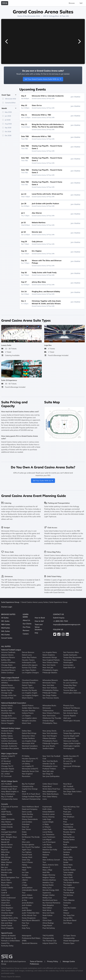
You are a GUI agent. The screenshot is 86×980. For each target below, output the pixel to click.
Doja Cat (25, 827)
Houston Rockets (28, 710)
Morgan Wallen (49, 895)
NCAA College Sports (9, 781)
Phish (65, 819)
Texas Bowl (68, 794)
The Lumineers (69, 887)
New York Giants (49, 665)
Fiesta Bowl (47, 786)
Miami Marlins (27, 698)
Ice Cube (25, 872)
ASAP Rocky (6, 812)
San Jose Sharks (49, 746)
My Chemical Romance (51, 903)
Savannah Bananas (30, 943)
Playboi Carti (68, 824)
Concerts (5, 804)
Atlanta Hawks (7, 705)
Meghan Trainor (49, 877)
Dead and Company (30, 809)
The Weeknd (68, 890)
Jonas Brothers (28, 903)
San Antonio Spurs (71, 713)
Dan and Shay (7, 923)
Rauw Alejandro (70, 829)
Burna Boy (5, 885)
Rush (65, 845)
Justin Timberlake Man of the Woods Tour (31, 914)
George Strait (27, 857)
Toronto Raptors (70, 715)
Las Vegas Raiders (29, 670)
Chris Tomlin (6, 910)
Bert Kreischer (7, 847)
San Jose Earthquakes (51, 776)
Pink (65, 822)
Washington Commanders (68, 664)
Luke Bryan (47, 845)
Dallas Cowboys (8, 673)
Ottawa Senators (49, 738)
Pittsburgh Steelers (50, 673)
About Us (26, 620)
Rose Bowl (67, 784)
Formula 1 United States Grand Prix (11, 942)
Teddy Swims (68, 880)
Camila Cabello (7, 887)
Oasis (45, 918)
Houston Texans (28, 660)
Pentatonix (68, 814)
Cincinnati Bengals (9, 667)
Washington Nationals (72, 693)
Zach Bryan (68, 923)
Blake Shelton (7, 862)
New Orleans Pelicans (51, 713)
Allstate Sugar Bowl (9, 789)
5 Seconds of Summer (10, 807)
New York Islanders (50, 733)
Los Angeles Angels (30, 693)
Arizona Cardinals (8, 652)
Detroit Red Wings (29, 733)
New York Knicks (49, 715)
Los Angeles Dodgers (30, 695)
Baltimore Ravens (8, 657)
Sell (81, 3)
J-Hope (25, 885)
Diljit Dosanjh (27, 817)
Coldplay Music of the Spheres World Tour (10, 919)
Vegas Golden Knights (72, 743)
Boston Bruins (7, 733)
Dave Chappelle (7, 928)
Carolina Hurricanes (9, 741)
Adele (3, 817)
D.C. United (5, 774)
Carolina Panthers (8, 662)
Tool (65, 898)
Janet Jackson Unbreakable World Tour (30, 890)
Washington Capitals (71, 746)
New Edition (47, 908)
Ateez (3, 829)
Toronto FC (68, 764)
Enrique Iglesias (28, 845)
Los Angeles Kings (29, 741)
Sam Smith (67, 850)
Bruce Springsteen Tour (10, 877)
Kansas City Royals (29, 690)
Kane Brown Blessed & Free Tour (31, 922)
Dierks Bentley (27, 814)
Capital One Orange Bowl (30, 790)
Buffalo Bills (6, 660)
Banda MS (5, 842)
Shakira (66, 855)
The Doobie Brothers (71, 882)
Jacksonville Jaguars (30, 665)
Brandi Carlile (6, 870)
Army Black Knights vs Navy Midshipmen (10, 793)
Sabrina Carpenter (70, 847)
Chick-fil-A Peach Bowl (31, 794)
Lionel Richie (47, 832)
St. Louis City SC (70, 761)
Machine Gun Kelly (50, 850)
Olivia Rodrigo (48, 923)
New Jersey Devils (49, 731)
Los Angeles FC (28, 766)
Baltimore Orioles (8, 688)
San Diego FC (48, 774)
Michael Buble (48, 885)
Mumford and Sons (50, 900)
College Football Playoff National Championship (31, 798)
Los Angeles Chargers (30, 673)
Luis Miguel (47, 839)
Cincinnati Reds (7, 698)
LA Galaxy (26, 764)
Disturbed (26, 824)
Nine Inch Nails (48, 913)
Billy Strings (6, 857)
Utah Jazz (67, 718)
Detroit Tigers (27, 685)
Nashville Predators (30, 748)
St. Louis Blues (69, 731)
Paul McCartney (49, 928)
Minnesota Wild (34, 16)
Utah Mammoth (69, 738)
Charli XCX (5, 903)
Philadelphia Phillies (51, 690)
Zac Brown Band (70, 920)
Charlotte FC (6, 764)
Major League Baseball (10, 678)
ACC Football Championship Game (9, 785)
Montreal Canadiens (30, 746)
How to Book (40, 618)
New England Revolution (27, 775)
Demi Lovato (27, 812)
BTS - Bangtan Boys (9, 837)
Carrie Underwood (8, 898)
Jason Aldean (27, 895)
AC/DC (4, 809)
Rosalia (66, 842)
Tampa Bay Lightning (72, 733)
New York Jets (48, 667)
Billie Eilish (5, 852)
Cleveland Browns (8, 670)
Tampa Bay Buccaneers (72, 657)
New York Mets (48, 685)
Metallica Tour (48, 882)
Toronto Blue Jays (70, 690)
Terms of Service (36, 961)
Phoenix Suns (69, 705)
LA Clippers (26, 715)
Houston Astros (28, 688)
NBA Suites (6, 624)
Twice (66, 905)
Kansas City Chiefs (29, 667)
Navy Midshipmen (50, 791)
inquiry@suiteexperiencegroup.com (67, 624)
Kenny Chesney (49, 817)
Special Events (7, 933)
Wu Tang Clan (69, 915)
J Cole (24, 882)
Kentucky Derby (7, 946)
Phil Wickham (69, 817)
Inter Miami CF (28, 761)
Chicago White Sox (9, 695)
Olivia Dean (47, 920)
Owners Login (7, 607)
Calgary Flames (7, 738)
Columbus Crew (7, 771)
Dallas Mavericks (8, 721)
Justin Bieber (27, 910)
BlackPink (5, 860)
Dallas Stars (27, 731)
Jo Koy (24, 900)
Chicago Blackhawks (9, 743)
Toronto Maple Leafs (71, 736)
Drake (24, 832)
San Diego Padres (49, 695)
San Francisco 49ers (71, 652)
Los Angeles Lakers (29, 718)
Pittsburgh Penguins (50, 743)
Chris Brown (6, 905)
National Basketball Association (14, 703)
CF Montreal (6, 761)
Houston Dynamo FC (30, 759)
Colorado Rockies (29, 683)
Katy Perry (26, 928)
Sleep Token (68, 860)
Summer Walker (69, 870)
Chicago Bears (7, 665)
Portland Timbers (49, 769)
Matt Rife (46, 872)
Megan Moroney (49, 875)
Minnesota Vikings (50, 657)
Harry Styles (27, 867)
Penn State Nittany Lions (50, 798)
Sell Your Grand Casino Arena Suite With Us (43, 79)
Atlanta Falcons (7, 655)
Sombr (66, 862)
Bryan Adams (6, 882)
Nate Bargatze (48, 905)
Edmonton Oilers (28, 736)
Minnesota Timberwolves (48, 709)
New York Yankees (50, 688)
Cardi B (4, 892)
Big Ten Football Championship (28, 785)
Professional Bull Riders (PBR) (31, 939)
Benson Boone (7, 845)
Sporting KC (68, 759)
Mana (45, 857)
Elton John (26, 842)
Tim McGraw (68, 895)
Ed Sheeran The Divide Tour (31, 838)
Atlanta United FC (8, 756)
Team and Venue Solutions (39, 627)
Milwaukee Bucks (49, 705)
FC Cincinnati (6, 776)
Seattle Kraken (48, 748)
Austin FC (5, 759)
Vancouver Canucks (71, 741)
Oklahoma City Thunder (52, 718)
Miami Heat (26, 723)
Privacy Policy (53, 961)
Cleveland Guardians (30, 680)
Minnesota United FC (30, 769)
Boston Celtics (7, 708)
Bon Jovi (4, 867)
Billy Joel (5, 855)
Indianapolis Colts (29, 662)
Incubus (25, 875)
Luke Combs (47, 847)
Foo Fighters (27, 852)
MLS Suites (5, 635)
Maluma (46, 855)
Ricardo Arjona (69, 832)
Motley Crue (47, 898)
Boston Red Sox (7, 690)
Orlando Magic (48, 721)
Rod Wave (67, 834)
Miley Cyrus (47, 887)
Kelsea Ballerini (49, 812)
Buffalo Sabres (7, 736)
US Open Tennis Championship (69, 937)
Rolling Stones (69, 837)
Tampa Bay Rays (70, 685)
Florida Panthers (28, 738)
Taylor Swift (68, 877)
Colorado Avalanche (9, 746)
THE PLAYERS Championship (48, 937)
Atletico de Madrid (8, 936)
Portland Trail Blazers (72, 708)
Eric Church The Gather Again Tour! (31, 848)
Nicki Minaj (47, 910)
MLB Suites (6, 628)
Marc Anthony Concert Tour (51, 861)
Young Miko (68, 918)
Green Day (26, 860)
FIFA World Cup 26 (9, 938)
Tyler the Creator (70, 908)
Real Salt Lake (48, 771)
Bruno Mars (6, 880)
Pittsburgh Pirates (49, 693)
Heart (24, 870)
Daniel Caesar (7, 925)
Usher (66, 910)
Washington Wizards (72, 721)
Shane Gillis (68, 857)
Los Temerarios (48, 834)
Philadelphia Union (50, 766)
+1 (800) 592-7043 (60, 621)
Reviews (26, 630)
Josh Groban (27, 905)
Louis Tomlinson (49, 837)
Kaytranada (47, 807)
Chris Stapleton (7, 908)
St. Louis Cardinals (70, 683)
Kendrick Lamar (49, 814)
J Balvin (25, 880)
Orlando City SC (49, 764)
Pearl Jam (67, 812)
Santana (67, 852)
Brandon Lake (7, 872)
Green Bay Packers (29, 657)
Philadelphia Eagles (50, 670)
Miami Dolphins (49, 655)
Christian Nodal (7, 913)
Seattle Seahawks (70, 655)
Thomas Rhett (69, 892)
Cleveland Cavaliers (9, 718)
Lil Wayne (46, 827)
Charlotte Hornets (8, 713)
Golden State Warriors (31, 708)
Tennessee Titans (70, 660)
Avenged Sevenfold (9, 832)
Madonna (46, 852)
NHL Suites (5, 631)
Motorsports (27, 936)
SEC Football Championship (69, 788)
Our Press (26, 627)
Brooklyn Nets (7, 710)
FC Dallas (26, 756)
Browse (72, 3)
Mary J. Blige (47, 870)
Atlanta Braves (7, 685)
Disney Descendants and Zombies (30, 821)
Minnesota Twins (49, 683)
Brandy (4, 875)
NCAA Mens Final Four (51, 789)
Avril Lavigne (6, 834)
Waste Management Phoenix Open (71, 942)
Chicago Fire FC (7, 766)
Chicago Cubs (7, 693)
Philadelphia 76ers (50, 723)
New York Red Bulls (50, 761)
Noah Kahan (47, 915)
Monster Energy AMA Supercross (51, 891)
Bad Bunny (6, 839)
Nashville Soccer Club (30, 771)
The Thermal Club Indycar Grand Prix (50, 942)
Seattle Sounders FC (71, 756)
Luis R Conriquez (49, 842)
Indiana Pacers (28, 713)
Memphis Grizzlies (29, 721)
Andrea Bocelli (7, 824)
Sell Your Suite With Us (43, 481)
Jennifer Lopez (27, 898)
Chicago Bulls (7, 715)
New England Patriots (51, 660)
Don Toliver (26, 829)
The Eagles (68, 885)
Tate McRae (68, 875)
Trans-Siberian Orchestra (69, 901)
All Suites (5, 618)
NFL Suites (5, 621)
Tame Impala (68, 872)
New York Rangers (50, 736)
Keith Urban (47, 809)
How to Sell (39, 621)
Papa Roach (47, 925)
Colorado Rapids (8, 769)
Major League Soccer (9, 753)
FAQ (36, 633)
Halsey (25, 865)
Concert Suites (7, 638)
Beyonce (5, 850)
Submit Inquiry (59, 618)
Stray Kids (67, 867)
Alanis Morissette (8, 819)
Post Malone (68, 827)
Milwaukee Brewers (50, 680)
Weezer (66, 913)
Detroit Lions (27, 655)
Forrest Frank (27, 855)
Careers (26, 634)
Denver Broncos (28, 652)
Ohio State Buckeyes (51, 794)
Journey (25, 908)
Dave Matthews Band (30, 807)
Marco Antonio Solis (50, 865)
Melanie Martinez (49, 880)
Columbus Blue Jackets (10, 748)
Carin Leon (5, 895)
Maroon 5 (46, 867)
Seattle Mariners (70, 680)
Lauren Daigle (48, 822)
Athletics (5, 683)
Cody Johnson (7, 915)
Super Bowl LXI (69, 667)
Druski (24, 834)
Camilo (4, 890)
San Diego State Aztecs (72, 791)
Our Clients (27, 624)
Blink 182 (5, 865)
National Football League (11, 650)
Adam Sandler (7, 814)
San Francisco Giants (51, 698)
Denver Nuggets (7, 723)
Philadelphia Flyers (50, 741)
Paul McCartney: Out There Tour (71, 808)
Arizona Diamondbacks (10, 680)
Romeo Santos (69, 839)
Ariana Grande (7, 827)
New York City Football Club (51, 757)
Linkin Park (47, 829)
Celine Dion (6, 900)
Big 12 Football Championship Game (9, 798)
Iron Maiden (27, 877)
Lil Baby (46, 824)
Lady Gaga (47, 819)
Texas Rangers (69, 688)
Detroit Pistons (28, 705)
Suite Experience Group (10, 602)
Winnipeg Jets (69, 748)
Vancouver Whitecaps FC (72, 767)
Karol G (25, 925)
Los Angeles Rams (50, 652)
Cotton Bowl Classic (50, 784)
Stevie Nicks (68, 865)
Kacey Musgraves (29, 918)
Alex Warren (6, 822)
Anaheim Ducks (7, 731)
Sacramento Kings (70, 710)
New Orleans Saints (50, 662)
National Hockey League (11, 728)
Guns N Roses (27, 862)
